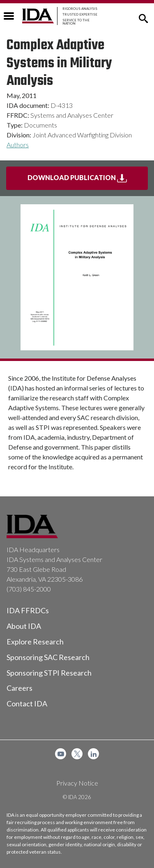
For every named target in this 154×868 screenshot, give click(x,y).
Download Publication (88, 181)
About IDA (24, 626)
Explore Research (35, 642)
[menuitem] (61, 754)
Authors (18, 145)
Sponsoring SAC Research (48, 657)
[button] (143, 18)
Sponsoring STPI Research (49, 673)
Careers (20, 688)
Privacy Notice (77, 783)
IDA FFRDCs (28, 610)
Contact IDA (27, 704)
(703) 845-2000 (29, 589)
